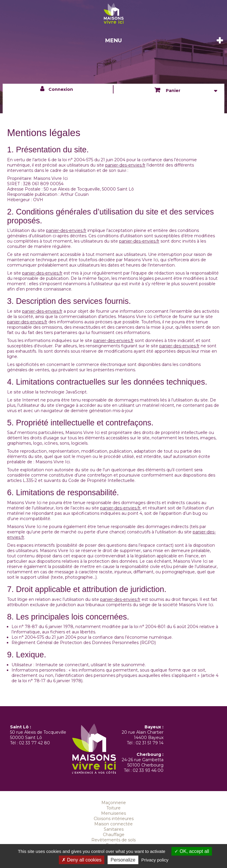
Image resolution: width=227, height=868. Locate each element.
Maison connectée (113, 824)
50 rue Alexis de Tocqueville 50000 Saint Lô (38, 735)
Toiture (113, 808)
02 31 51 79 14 (150, 743)
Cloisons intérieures (114, 819)
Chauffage (114, 835)
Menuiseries (113, 813)
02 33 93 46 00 (148, 770)
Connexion (61, 89)
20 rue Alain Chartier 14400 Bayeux (143, 735)
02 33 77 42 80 (34, 743)
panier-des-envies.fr (125, 165)
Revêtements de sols (113, 840)
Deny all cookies (82, 860)
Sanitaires (114, 829)
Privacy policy (155, 860)
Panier (172, 91)
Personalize (123, 860)
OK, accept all (192, 851)
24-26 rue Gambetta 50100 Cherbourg (143, 762)
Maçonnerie (114, 803)
